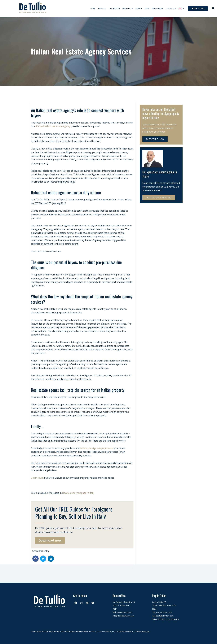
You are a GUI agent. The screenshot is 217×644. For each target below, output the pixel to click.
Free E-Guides (157, 9)
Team (147, 9)
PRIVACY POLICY (160, 616)
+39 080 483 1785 (165, 609)
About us (102, 9)
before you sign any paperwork (96, 449)
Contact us (171, 9)
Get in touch (37, 479)
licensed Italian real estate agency (53, 127)
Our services (114, 9)
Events (139, 9)
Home (93, 9)
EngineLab (145, 631)
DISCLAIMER (158, 619)
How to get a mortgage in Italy (78, 494)
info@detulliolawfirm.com (125, 612)
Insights (128, 9)
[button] (35, 560)
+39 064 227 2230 (126, 609)
